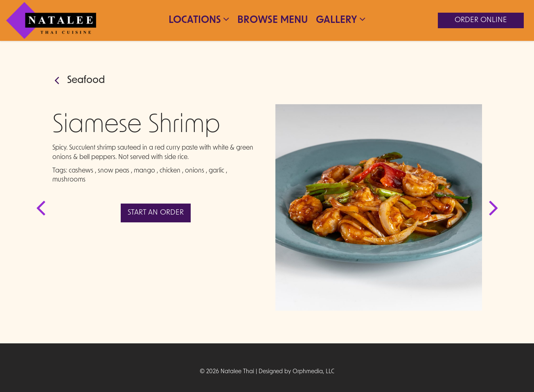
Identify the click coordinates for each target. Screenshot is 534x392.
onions (195, 171)
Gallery (341, 20)
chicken (170, 171)
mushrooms (69, 180)
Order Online (481, 20)
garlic (216, 171)
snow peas (114, 171)
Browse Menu (273, 20)
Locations (199, 20)
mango (144, 171)
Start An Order (156, 213)
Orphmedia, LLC (313, 372)
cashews (81, 171)
